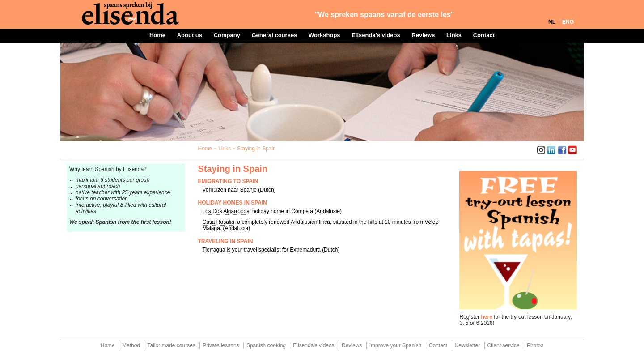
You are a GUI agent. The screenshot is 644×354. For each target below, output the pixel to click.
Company (227, 35)
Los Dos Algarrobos (226, 211)
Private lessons (221, 345)
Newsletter (468, 345)
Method (131, 345)
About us (190, 35)
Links (454, 35)
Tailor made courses (171, 345)
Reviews (423, 35)
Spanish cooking (266, 345)
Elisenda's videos (376, 35)
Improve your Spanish (396, 345)
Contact (484, 35)
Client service (504, 345)
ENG (568, 22)
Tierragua (214, 250)
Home (157, 35)
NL (552, 22)
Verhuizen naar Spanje (230, 190)
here (487, 317)
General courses (274, 35)
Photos (535, 345)
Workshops (324, 35)
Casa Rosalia (218, 222)
